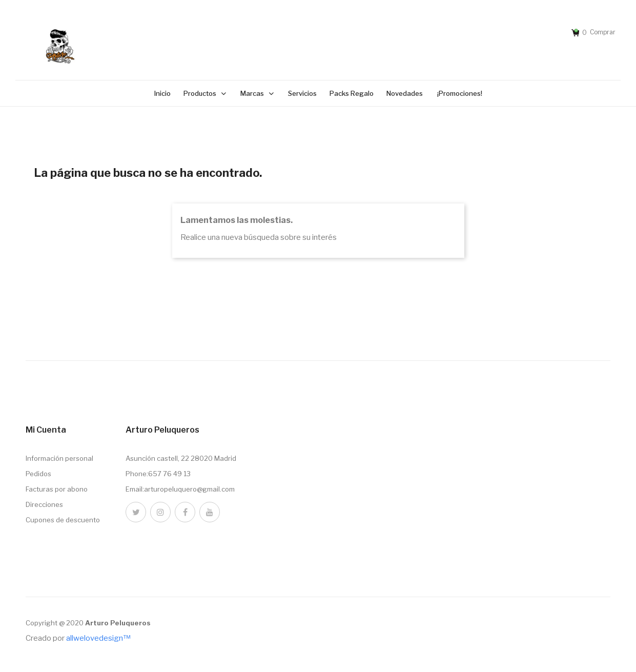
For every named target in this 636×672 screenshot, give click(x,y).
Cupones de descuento (63, 520)
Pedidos (38, 474)
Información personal (59, 458)
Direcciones (44, 504)
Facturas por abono (57, 489)
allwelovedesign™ (98, 638)
